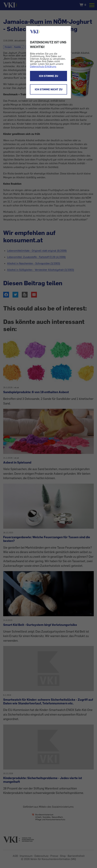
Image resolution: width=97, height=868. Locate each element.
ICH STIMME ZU (48, 76)
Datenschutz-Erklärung (43, 66)
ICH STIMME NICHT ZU (49, 89)
